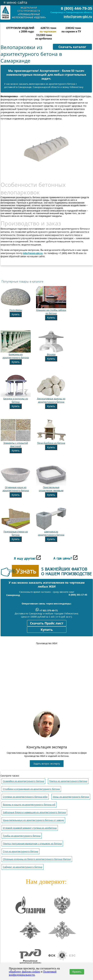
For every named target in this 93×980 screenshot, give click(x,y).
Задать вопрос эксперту (47, 764)
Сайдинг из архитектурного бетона (23, 867)
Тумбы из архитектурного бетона (22, 836)
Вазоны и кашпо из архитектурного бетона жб (29, 805)
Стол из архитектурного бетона (20, 851)
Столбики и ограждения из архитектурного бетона (31, 789)
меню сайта (15, 2)
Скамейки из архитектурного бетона (23, 781)
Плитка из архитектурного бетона (68, 781)
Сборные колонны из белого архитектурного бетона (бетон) (37, 859)
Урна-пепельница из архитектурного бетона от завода (33, 820)
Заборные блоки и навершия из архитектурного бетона (34, 812)
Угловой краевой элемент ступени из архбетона (30, 828)
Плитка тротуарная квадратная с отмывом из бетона (32, 844)
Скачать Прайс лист (47, 623)
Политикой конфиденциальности (33, 973)
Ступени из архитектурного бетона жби (25, 797)
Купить (16, 314)
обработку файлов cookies (24, 972)
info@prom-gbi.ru (78, 17)
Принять (77, 972)
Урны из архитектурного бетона (71, 797)
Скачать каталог (72, 47)
